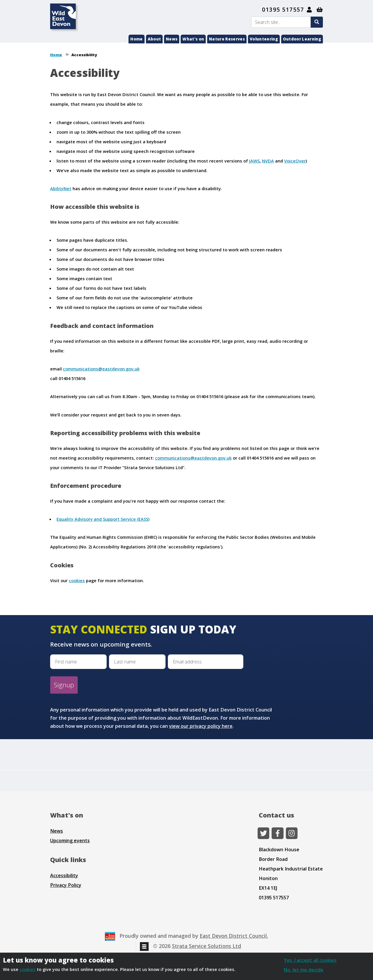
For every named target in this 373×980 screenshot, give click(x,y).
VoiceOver (295, 161)
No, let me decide (304, 970)
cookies (77, 580)
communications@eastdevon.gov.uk (101, 369)
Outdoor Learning (302, 39)
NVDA (268, 161)
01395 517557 (283, 10)
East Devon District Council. (234, 936)
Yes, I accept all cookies (310, 960)
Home (136, 39)
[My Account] (310, 10)
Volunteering (264, 39)
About (154, 39)
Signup (64, 685)
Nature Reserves (227, 39)
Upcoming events (70, 840)
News (172, 39)
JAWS (254, 161)
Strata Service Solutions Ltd (206, 946)
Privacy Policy (66, 885)
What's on (193, 39)
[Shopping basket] (320, 10)
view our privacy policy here (201, 726)
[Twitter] (263, 833)
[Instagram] (292, 833)
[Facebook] (277, 833)
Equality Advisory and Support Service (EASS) (103, 519)
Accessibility (64, 875)
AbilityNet (61, 188)
